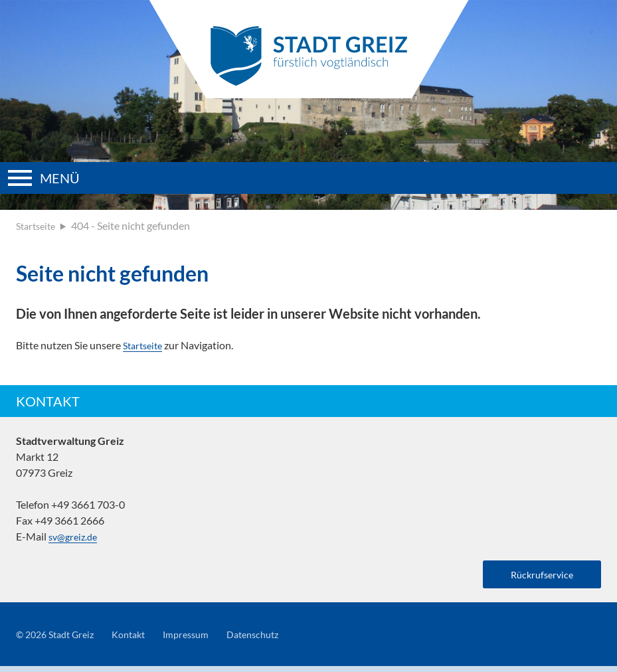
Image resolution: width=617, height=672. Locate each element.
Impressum (203, 640)
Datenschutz (276, 640)
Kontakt (140, 640)
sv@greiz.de (75, 536)
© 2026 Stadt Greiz (60, 640)
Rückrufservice (535, 576)
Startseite (38, 225)
